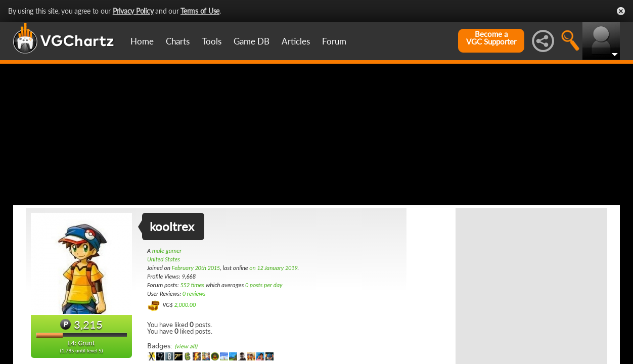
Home (142, 41)
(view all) (186, 347)
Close (621, 11)
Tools (212, 41)
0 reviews (194, 294)
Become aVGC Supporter (491, 38)
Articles (296, 41)
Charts (178, 41)
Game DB (252, 41)
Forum (334, 41)
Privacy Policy (133, 11)
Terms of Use (200, 11)
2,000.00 (185, 305)
